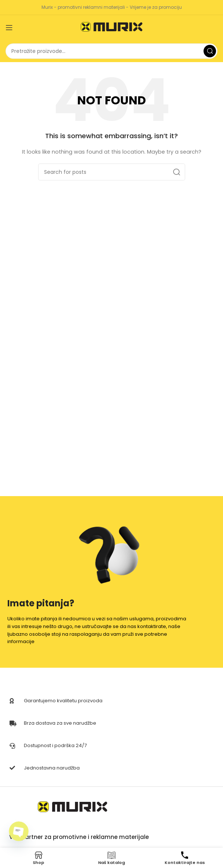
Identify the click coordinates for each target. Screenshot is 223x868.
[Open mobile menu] (9, 28)
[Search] (111, 51)
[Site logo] (112, 27)
